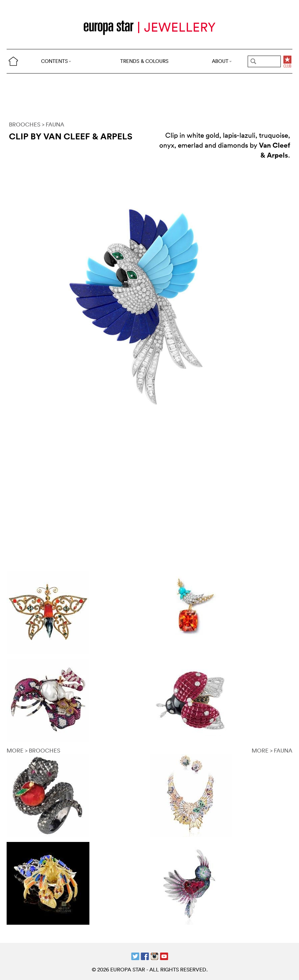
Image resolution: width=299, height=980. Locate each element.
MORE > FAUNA (272, 750)
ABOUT (222, 61)
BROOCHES (25, 124)
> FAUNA (53, 124)
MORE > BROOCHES (33, 750)
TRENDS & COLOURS (144, 61)
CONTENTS (56, 61)
